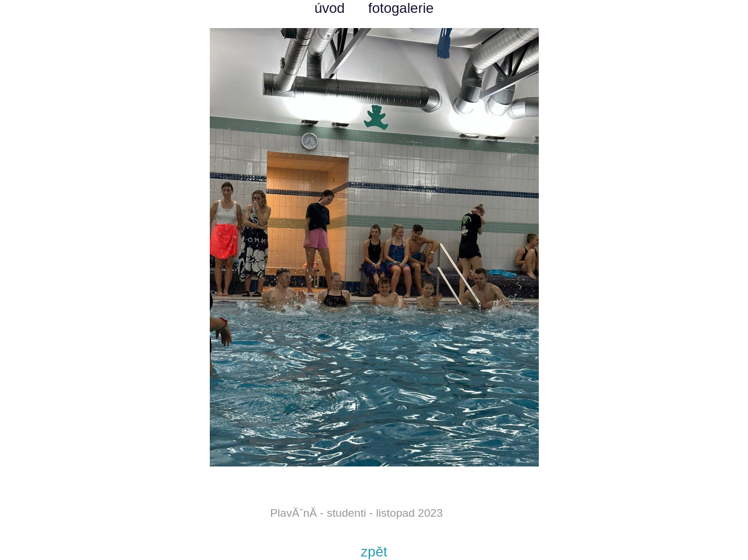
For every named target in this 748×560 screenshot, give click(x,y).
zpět (374, 552)
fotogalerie (401, 8)
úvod (330, 8)
